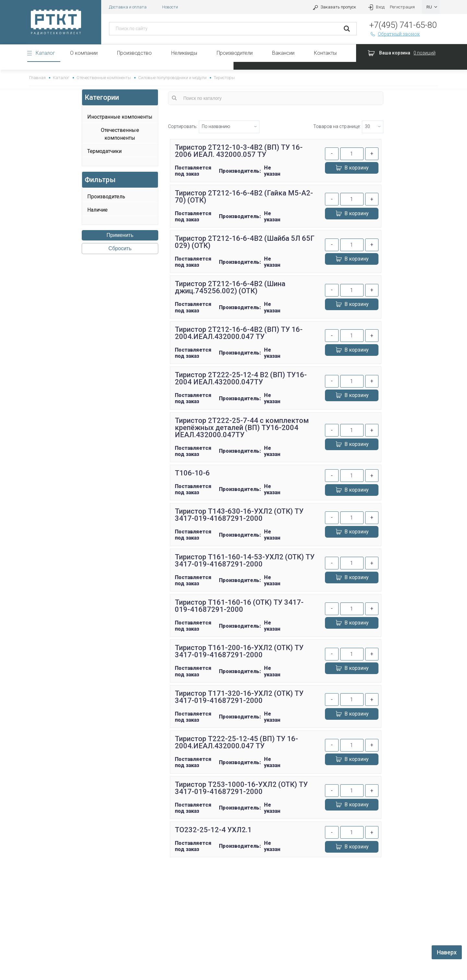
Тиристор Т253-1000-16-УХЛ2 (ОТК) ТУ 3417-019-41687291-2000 (241, 788)
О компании (84, 53)
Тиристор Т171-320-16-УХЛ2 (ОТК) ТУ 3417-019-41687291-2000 (239, 697)
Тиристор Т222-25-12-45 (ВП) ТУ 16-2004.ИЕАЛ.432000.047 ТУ (237, 742)
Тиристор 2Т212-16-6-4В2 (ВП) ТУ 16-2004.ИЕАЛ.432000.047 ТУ (239, 333)
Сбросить (120, 248)
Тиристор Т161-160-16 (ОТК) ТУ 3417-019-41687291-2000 (239, 606)
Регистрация (402, 7)
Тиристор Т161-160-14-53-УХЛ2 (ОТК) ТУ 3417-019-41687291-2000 (245, 560)
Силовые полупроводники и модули (173, 78)
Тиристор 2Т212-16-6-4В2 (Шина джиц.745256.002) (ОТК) (230, 287)
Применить (120, 235)
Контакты (325, 53)
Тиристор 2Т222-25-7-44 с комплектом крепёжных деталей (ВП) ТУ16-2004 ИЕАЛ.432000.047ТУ (242, 428)
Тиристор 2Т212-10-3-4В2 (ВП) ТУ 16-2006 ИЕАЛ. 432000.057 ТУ (239, 151)
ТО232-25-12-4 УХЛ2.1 (213, 830)
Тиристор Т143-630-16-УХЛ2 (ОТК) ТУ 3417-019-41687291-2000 (239, 515)
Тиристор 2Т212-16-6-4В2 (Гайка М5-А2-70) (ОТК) (244, 197)
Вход (376, 7)
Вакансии (283, 53)
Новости (170, 7)
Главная (37, 78)
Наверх (447, 952)
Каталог (45, 53)
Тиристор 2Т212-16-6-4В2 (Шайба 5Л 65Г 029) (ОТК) (245, 242)
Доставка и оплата (128, 7)
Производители (235, 53)
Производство (134, 53)
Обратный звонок (395, 34)
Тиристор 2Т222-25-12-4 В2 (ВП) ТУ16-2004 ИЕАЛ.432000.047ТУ (241, 378)
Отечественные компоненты (104, 78)
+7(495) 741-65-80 (403, 25)
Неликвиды (184, 53)
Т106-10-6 (192, 473)
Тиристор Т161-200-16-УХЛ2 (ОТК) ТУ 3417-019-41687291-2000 (239, 651)
